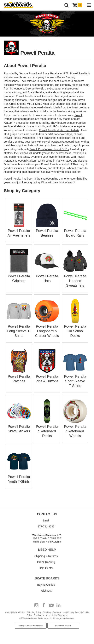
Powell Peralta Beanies (47, 231)
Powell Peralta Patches (19, 377)
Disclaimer (39, 615)
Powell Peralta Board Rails (75, 231)
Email (46, 520)
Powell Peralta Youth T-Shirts (19, 477)
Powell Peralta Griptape (19, 276)
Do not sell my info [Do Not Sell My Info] (63, 626)
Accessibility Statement (56, 615)
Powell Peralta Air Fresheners (19, 231)
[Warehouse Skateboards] (20, 5)
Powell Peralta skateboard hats (61, 142)
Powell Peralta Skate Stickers (19, 427)
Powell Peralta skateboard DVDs (49, 149)
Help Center (46, 568)
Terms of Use (59, 612)
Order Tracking (46, 562)
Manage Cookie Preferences (31, 626)
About (8, 612)
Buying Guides (46, 585)
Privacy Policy (74, 612)
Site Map (47, 612)
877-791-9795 (46, 526)
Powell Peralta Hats (47, 276)
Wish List (46, 591)
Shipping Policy (34, 612)
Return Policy (19, 612)
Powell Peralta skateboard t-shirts (59, 130)
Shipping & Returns (46, 556)
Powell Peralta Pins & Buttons (47, 377)
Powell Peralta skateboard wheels (32, 107)
